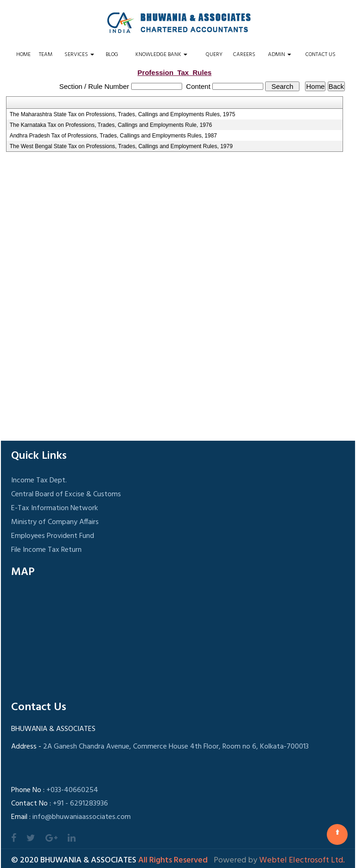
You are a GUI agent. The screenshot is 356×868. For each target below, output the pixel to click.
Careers (244, 55)
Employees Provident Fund (53, 536)
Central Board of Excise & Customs (66, 494)
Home (23, 55)
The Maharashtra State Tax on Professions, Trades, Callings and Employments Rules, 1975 (123, 114)
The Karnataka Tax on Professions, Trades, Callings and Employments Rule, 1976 (111, 125)
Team (46, 55)
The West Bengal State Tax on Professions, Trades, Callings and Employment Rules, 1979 (121, 146)
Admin (280, 55)
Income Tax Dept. (39, 481)
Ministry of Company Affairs (55, 522)
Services (79, 55)
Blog (112, 55)
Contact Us (321, 55)
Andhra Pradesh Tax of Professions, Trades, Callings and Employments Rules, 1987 (113, 136)
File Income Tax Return (46, 550)
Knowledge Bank (161, 55)
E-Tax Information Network (54, 508)
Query (214, 55)
